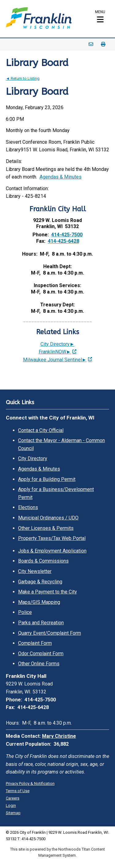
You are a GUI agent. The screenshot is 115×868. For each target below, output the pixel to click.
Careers (13, 798)
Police (25, 612)
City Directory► (57, 344)
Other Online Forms (39, 664)
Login (11, 805)
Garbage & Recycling (40, 582)
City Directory (33, 458)
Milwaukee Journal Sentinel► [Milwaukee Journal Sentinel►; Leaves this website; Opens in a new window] (55, 360)
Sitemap (13, 813)
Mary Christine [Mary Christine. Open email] (59, 736)
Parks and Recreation (41, 623)
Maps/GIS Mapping (39, 602)
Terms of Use (18, 791)
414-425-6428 (63, 241)
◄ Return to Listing (23, 78)
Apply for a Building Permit (47, 479)
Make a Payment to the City (48, 592)
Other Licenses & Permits (46, 528)
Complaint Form (35, 643)
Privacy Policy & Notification (30, 783)
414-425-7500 (67, 235)
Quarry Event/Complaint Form (50, 633)
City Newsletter (35, 571)
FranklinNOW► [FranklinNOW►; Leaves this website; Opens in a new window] (55, 352)
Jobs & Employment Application (52, 551)
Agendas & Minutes (61, 177)
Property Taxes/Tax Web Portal (52, 538)
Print (103, 44)
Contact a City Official (41, 430)
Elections (28, 507)
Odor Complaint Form (41, 654)
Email (91, 44)
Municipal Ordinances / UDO (48, 518)
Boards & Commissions (43, 561)
